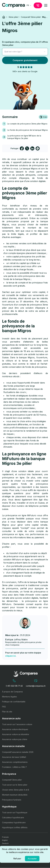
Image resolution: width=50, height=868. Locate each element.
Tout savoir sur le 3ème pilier (15, 785)
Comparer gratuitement (25, 60)
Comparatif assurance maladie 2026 (18, 752)
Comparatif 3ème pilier (12, 780)
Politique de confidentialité (14, 702)
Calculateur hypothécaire (13, 817)
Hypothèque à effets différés (15, 827)
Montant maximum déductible (15, 795)
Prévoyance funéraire (12, 800)
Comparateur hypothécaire (14, 822)
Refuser (17, 859)
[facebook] (22, 148)
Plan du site (7, 712)
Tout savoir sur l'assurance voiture (17, 724)
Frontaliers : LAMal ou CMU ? (14, 767)
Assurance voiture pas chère (15, 739)
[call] (38, 5)
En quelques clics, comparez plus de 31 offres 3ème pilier (25, 43)
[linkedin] (32, 148)
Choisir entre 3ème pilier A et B (16, 790)
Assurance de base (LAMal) (14, 757)
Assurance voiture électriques (15, 729)
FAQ (4, 707)
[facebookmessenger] (38, 148)
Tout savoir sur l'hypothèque (15, 812)
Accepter (32, 859)
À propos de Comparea (12, 692)
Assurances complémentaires (15, 762)
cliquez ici (10, 656)
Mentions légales (9, 697)
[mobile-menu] (46, 5)
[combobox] (29, 5)
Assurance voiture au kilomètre (16, 734)
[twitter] (27, 148)
